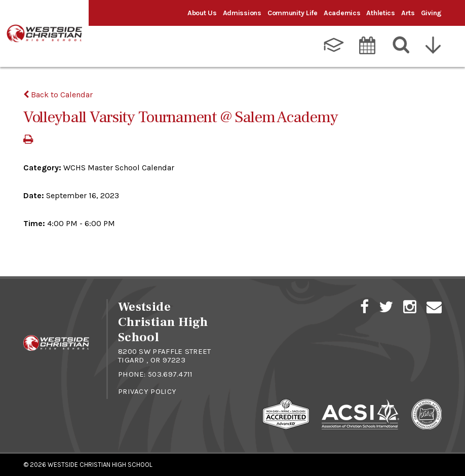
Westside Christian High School (100, 465)
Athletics (380, 13)
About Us (202, 13)
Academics (342, 13)
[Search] (401, 45)
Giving (431, 13)
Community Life (293, 13)
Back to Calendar (58, 95)
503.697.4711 (170, 374)
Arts (408, 13)
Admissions (242, 13)
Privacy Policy (147, 391)
